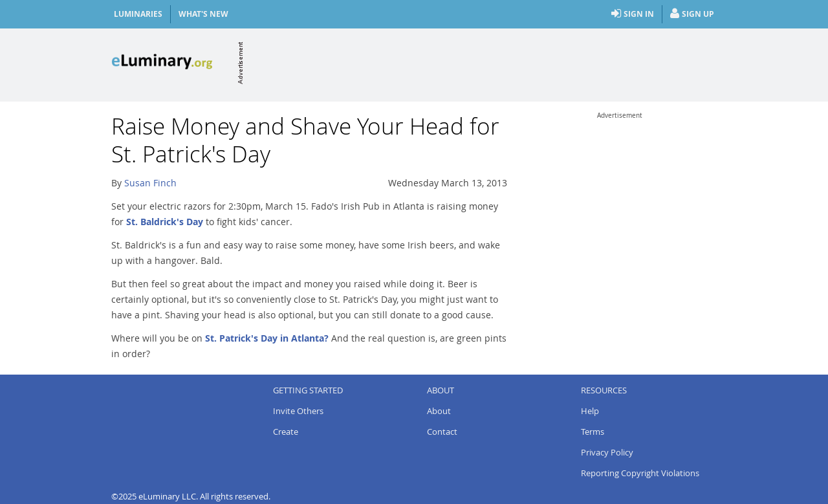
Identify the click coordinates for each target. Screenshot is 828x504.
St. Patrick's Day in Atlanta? (267, 338)
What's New (203, 14)
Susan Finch (150, 183)
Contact (442, 432)
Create (286, 432)
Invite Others (298, 411)
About (439, 411)
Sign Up (692, 14)
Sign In (633, 14)
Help (590, 411)
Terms (593, 432)
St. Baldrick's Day (165, 222)
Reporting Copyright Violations (640, 473)
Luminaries (138, 14)
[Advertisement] (481, 63)
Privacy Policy (607, 452)
